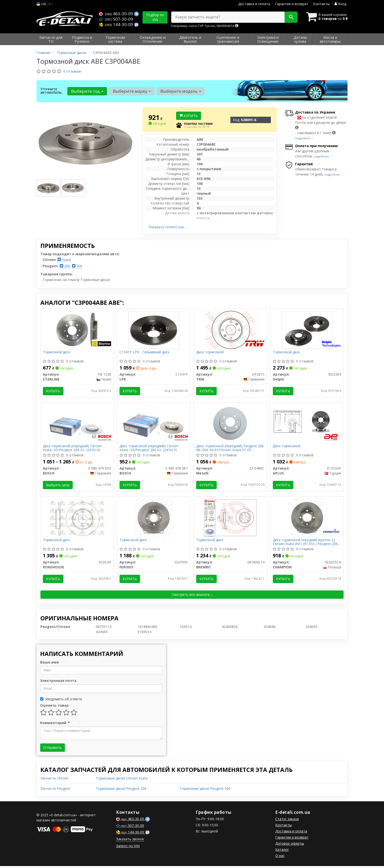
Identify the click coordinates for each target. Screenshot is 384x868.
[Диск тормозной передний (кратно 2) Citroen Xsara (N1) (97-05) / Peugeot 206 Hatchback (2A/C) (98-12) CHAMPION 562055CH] (307, 519)
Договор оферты (290, 845)
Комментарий (55, 725)
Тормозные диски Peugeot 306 (205, 790)
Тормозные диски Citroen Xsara (122, 780)
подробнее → (304, 138)
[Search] (290, 17)
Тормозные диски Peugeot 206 (121, 790)
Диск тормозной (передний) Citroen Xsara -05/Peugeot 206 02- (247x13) (72, 449)
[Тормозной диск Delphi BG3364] (307, 330)
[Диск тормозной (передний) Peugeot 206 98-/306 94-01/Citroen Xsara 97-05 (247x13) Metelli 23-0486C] (230, 424)
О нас (280, 858)
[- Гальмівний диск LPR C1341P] (154, 330)
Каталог (282, 851)
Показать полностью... (167, 227)
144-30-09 (116, 24)
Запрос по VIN (128, 848)
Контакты (321, 4)
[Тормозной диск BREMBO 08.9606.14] (230, 519)
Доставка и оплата (254, 4)
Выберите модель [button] (180, 91)
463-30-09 (116, 14)
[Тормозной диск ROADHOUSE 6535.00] (77, 519)
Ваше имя (49, 664)
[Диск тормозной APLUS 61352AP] (307, 422)
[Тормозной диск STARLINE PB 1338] (77, 330)
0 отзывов (72, 71)
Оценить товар (54, 707)
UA (41, 4)
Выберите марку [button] (131, 91)
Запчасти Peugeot (55, 790)
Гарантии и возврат (292, 839)
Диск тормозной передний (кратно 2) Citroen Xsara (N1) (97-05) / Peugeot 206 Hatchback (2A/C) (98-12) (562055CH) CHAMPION (306, 543)
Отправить (53, 749)
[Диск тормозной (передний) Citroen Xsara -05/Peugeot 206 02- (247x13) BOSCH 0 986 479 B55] (77, 424)
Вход (340, 4)
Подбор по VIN (155, 17)
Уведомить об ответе (61, 701)
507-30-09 (116, 19)
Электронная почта (58, 683)
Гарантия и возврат (292, 4)
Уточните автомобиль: (51, 90)
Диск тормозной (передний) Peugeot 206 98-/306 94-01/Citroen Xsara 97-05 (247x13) (230, 449)
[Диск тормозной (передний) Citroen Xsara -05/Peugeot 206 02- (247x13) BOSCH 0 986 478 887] (154, 424)
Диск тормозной (210, 352)
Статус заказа (287, 821)
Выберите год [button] (87, 91)
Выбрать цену (58, 486)
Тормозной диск (57, 352)
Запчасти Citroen (54, 780)
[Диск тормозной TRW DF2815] (230, 330)
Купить (189, 116)
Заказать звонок (130, 841)
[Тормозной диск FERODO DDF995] (154, 519)
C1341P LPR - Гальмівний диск (145, 352)
